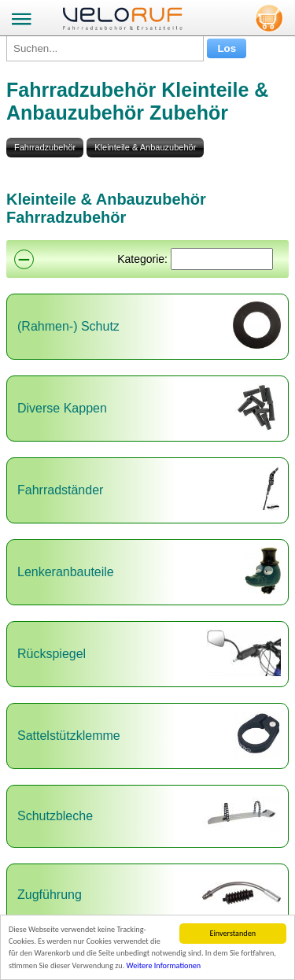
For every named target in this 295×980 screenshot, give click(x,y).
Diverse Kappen (62, 408)
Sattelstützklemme (69, 736)
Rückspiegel (52, 654)
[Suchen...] (105, 48)
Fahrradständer (60, 490)
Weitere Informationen (164, 965)
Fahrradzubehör (45, 147)
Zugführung (50, 895)
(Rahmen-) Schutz (68, 326)
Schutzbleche (55, 816)
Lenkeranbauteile (66, 572)
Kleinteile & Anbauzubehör (145, 147)
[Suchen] (222, 259)
